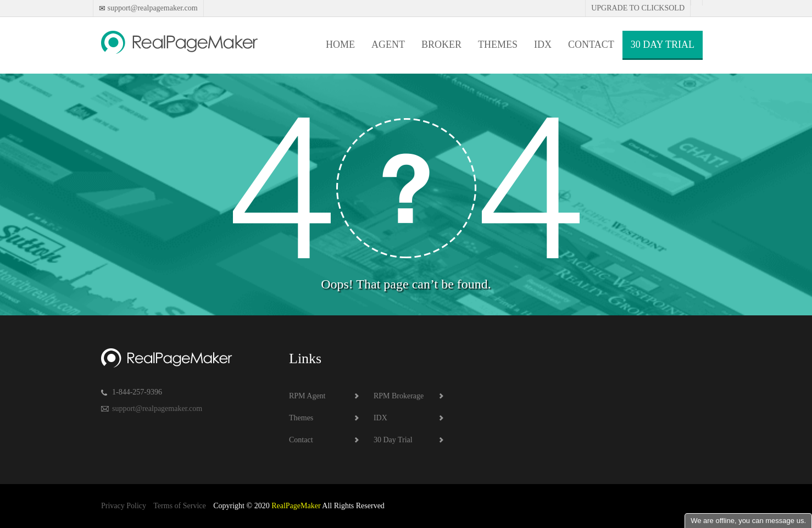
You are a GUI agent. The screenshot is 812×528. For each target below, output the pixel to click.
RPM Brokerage (399, 396)
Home (340, 45)
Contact (591, 45)
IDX (543, 45)
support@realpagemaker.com (152, 8)
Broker (441, 45)
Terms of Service (179, 506)
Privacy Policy (124, 506)
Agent (388, 45)
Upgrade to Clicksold (638, 8)
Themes (498, 45)
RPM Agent (307, 396)
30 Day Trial (663, 45)
